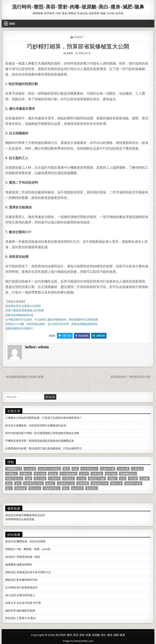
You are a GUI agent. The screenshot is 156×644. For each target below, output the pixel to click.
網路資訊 (11, 580)
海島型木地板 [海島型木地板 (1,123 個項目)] (97, 478)
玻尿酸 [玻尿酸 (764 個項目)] (145, 478)
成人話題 (11, 595)
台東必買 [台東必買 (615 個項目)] (137, 469)
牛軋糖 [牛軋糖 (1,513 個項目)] (133, 478)
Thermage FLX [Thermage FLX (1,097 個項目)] (14, 469)
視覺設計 (11, 549)
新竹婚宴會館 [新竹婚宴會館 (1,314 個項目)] (68, 474)
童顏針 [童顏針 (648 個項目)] (50, 483)
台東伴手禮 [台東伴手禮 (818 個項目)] (108, 469)
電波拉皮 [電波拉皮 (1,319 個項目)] (35, 488)
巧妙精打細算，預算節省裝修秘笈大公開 (78, 46)
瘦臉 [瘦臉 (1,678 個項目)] (9, 483)
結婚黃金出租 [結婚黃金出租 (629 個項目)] (66, 483)
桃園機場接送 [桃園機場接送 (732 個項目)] (128, 474)
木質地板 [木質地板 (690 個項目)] (97, 474)
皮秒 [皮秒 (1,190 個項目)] (18, 483)
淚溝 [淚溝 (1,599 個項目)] (123, 478)
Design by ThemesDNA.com (78, 641)
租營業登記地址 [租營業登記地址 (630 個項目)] (33, 483)
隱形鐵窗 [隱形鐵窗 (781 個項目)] (21, 488)
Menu (12, 24)
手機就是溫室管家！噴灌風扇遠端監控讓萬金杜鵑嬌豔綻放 (40, 441)
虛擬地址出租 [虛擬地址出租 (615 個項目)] (100, 483)
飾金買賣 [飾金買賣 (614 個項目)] (77, 488)
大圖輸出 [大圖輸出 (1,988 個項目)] (12, 474)
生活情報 (11, 587)
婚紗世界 (11, 611)
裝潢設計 (79, 37)
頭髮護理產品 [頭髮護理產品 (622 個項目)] (52, 488)
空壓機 (25, 515)
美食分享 (11, 603)
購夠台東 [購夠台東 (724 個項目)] (116, 483)
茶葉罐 (30, 519)
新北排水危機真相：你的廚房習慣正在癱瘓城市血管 (36, 426)
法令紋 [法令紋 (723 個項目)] (81, 478)
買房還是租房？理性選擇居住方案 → (132, 377)
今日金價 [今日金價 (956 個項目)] (30, 469)
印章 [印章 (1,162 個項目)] (75, 469)
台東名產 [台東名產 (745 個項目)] (123, 469)
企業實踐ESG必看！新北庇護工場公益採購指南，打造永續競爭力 (44, 448)
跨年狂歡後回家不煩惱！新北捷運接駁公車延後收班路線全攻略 (42, 433)
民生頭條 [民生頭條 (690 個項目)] (40, 478)
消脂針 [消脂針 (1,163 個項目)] (112, 478)
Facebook (82, 336)
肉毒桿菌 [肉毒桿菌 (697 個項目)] (83, 483)
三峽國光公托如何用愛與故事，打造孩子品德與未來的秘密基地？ (44, 418)
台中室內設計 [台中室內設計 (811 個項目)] (89, 469)
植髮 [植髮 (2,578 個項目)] (28, 478)
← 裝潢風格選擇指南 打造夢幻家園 (23, 377)
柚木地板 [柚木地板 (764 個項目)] (111, 474)
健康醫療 (11, 565)
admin (70, 53)
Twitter (65, 336)
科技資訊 (11, 618)
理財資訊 (11, 572)
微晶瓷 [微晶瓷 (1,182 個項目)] (53, 474)
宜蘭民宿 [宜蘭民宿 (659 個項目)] (26, 474)
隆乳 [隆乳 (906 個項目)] (9, 488)
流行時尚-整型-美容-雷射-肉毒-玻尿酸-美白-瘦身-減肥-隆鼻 (78, 6)
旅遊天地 (11, 541)
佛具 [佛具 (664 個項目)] (66, 469)
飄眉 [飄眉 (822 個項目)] (66, 488)
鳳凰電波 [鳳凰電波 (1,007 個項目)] (92, 488)
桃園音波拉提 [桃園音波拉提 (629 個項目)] (14, 478)
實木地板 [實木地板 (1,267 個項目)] (40, 474)
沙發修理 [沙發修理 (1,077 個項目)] (54, 478)
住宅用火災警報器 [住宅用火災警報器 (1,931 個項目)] (49, 469)
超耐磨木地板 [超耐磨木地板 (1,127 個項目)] (133, 483)
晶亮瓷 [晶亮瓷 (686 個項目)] (84, 474)
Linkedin (99, 336)
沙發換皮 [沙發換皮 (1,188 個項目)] (68, 478)
